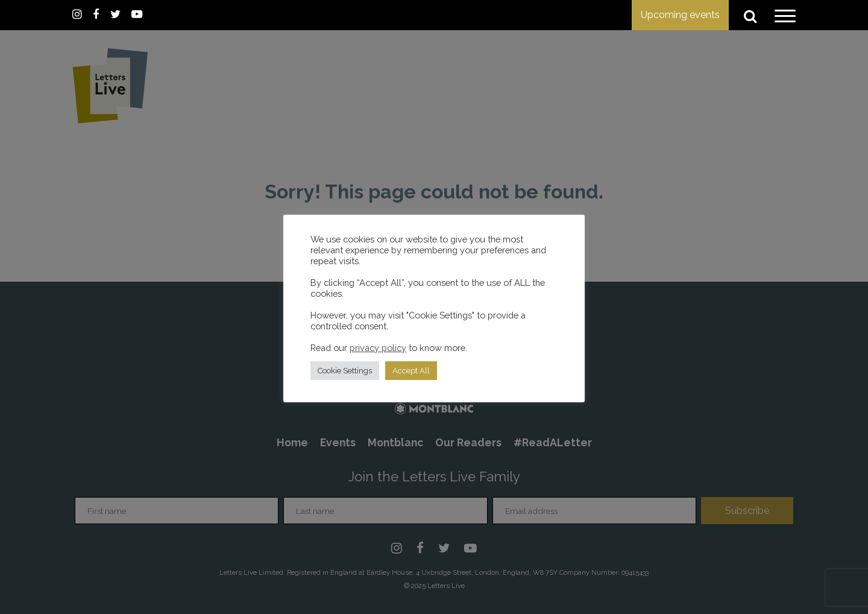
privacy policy (378, 348)
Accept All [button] (411, 371)
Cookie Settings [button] (345, 371)
